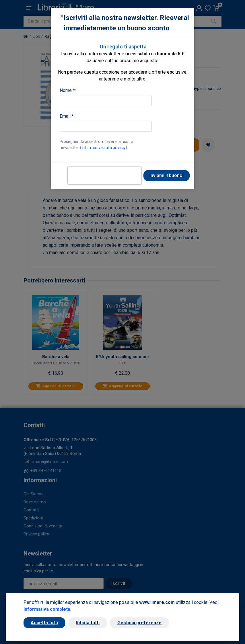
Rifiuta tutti (88, 623)
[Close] (62, 16)
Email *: (67, 116)
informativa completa (47, 609)
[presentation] (104, 176)
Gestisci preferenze (139, 623)
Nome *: (68, 90)
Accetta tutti (44, 623)
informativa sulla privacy (104, 148)
